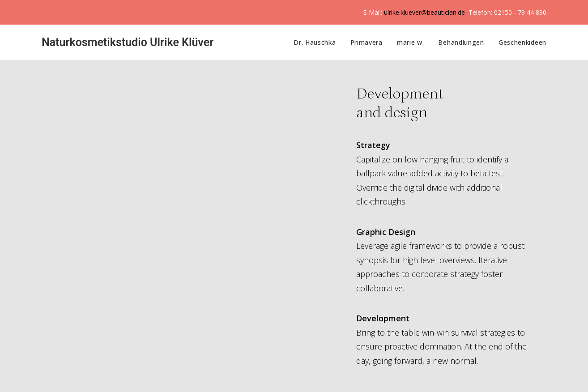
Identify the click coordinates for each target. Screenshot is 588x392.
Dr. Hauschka (315, 42)
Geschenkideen (522, 42)
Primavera (366, 42)
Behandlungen (461, 42)
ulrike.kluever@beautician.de (424, 12)
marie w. (411, 42)
